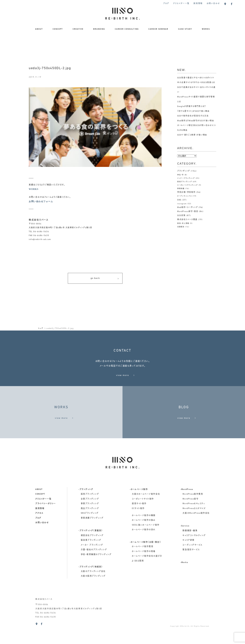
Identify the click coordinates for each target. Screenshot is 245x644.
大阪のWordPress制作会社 (196, 532)
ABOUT (39, 29)
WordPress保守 (190, 517)
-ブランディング (86, 508)
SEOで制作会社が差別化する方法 (193, 116)
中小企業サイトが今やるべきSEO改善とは (196, 83)
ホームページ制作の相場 (144, 570)
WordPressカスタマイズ (194, 527)
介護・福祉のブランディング (94, 568)
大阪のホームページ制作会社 (146, 513)
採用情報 (198, 4)
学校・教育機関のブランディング (96, 573)
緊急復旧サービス (191, 568)
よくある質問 (138, 579)
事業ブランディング (90, 522)
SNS (179, 200)
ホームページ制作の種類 (144, 534)
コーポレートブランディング (189, 185)
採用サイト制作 (139, 522)
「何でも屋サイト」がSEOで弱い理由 (193, 111)
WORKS (206, 29)
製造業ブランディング (91, 559)
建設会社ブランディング (92, 554)
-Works (184, 581)
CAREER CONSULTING (127, 29)
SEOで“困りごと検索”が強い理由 (192, 135)
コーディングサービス (192, 563)
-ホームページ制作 (139, 508)
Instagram (182, 204)
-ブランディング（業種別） (91, 549)
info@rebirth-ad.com (40, 240)
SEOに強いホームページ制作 (146, 543)
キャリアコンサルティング (194, 554)
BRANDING (99, 29)
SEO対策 (181, 216)
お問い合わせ (213, 4)
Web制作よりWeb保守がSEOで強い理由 (196, 121)
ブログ (166, 4)
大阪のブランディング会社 (93, 590)
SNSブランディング (90, 532)
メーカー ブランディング (92, 563)
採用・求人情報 (184, 223)
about (39, 508)
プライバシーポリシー (46, 522)
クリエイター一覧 (181, 4)
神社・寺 (181, 175)
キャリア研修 (188, 559)
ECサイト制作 (138, 527)
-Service (185, 544)
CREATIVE (78, 29)
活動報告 (181, 227)
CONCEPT (58, 29)
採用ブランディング (185, 182)
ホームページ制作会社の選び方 (147, 575)
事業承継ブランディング (92, 536)
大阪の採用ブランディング (93, 595)
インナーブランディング (187, 178)
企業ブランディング (90, 517)
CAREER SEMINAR (158, 29)
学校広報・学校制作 (186, 192)
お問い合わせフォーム (42, 202)
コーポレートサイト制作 (143, 517)
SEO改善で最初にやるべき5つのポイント (196, 78)
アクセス (39, 532)
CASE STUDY (185, 29)
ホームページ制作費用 (143, 565)
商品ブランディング (90, 527)
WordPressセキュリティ (194, 522)
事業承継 (181, 189)
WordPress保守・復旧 (188, 212)
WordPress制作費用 (193, 513)
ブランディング (184, 171)
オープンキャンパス (185, 196)
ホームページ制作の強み (144, 539)
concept (40, 513)
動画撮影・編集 (190, 549)
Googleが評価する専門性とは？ (192, 106)
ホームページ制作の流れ (144, 548)
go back (105, 279)
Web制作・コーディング (188, 207)
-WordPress (187, 508)
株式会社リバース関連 (187, 220)
